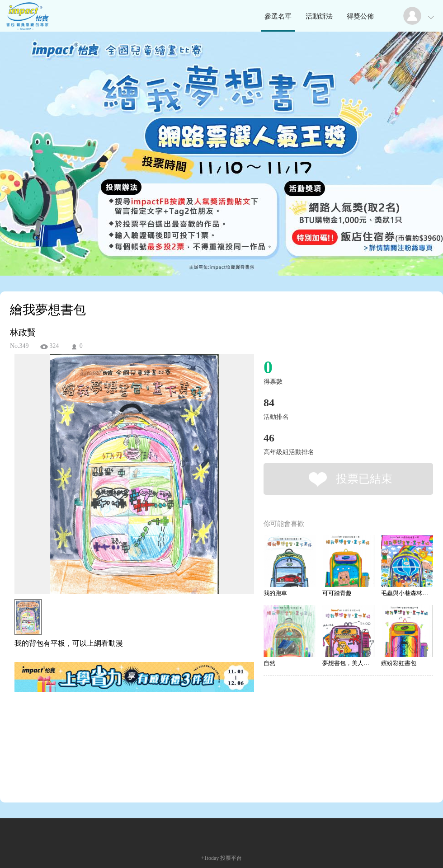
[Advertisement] (120, 734)
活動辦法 (319, 16)
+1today (210, 858)
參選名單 (278, 16)
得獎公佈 (360, 16)
